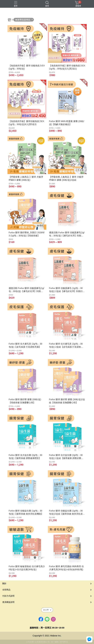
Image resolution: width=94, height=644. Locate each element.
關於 (4, 583)
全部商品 (6, 590)
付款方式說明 (8, 596)
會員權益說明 (8, 602)
